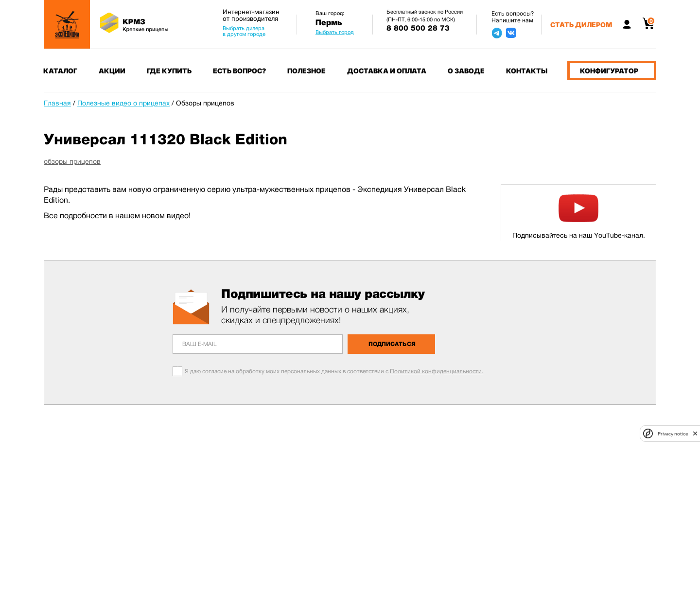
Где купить (169, 71)
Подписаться (392, 344)
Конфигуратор (609, 71)
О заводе (466, 71)
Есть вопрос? (239, 71)
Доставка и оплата (387, 71)
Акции (112, 71)
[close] (695, 433)
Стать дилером (581, 25)
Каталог (60, 71)
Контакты (527, 71)
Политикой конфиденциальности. (437, 371)
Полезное (306, 71)
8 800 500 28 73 (418, 28)
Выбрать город (335, 32)
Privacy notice (673, 434)
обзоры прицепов (72, 161)
